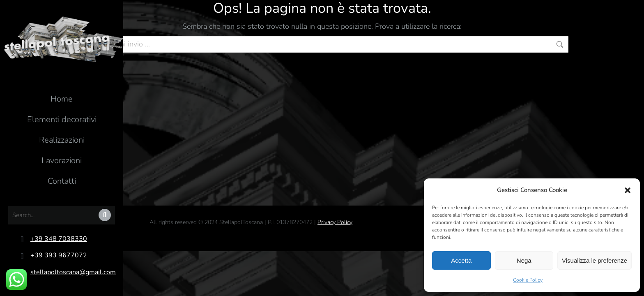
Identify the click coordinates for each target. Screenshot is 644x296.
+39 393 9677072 (59, 255)
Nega (524, 260)
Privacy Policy (335, 222)
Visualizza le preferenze (595, 260)
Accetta (461, 260)
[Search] (105, 215)
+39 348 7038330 (59, 239)
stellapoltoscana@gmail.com (73, 272)
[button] (628, 190)
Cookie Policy (528, 280)
